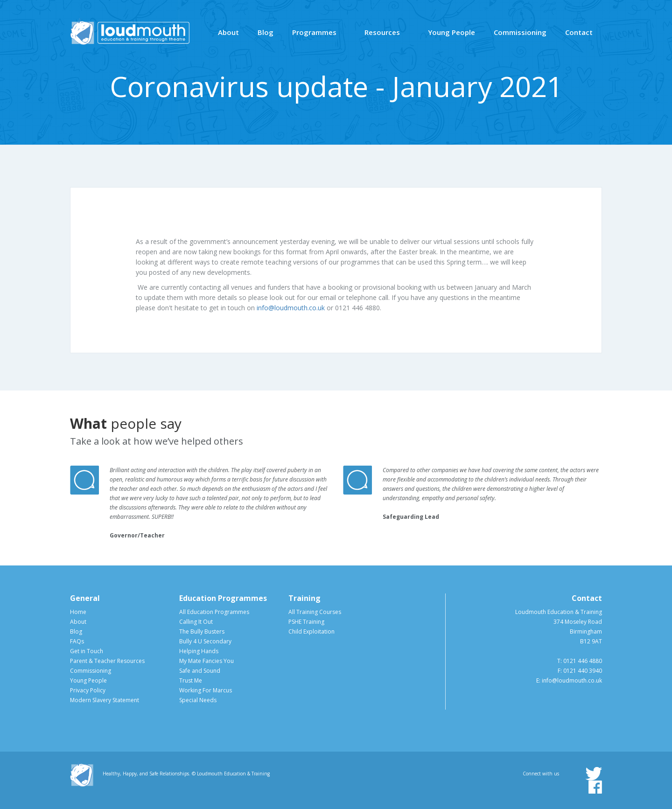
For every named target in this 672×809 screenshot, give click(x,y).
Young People (451, 32)
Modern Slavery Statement (105, 700)
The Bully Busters (202, 631)
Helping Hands (199, 651)
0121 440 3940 (583, 671)
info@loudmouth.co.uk (291, 308)
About (228, 32)
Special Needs (198, 700)
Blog (266, 32)
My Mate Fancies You (206, 661)
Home (78, 612)
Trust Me (191, 680)
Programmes (314, 32)
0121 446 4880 (583, 661)
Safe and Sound (200, 671)
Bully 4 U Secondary (205, 641)
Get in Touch (87, 651)
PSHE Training (306, 622)
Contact (579, 32)
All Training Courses (315, 612)
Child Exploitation (311, 631)
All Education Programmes (214, 612)
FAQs (77, 641)
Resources (382, 32)
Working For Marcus (206, 690)
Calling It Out (196, 622)
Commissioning (520, 32)
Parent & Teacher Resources (107, 661)
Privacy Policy (88, 690)
